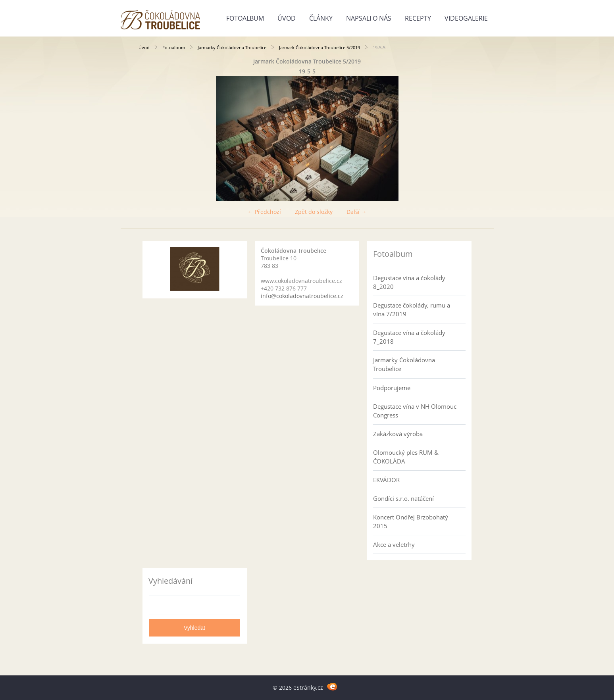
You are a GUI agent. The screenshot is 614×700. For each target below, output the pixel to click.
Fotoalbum (245, 18)
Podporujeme (392, 388)
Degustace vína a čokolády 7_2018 (409, 337)
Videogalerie (466, 18)
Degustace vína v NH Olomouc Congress (415, 411)
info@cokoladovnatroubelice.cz (302, 296)
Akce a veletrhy (394, 544)
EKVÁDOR (386, 480)
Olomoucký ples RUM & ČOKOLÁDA (406, 457)
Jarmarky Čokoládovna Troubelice (232, 47)
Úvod (287, 18)
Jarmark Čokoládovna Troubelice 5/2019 (320, 47)
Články (321, 18)
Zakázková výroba (398, 434)
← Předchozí (264, 212)
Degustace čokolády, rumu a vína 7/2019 (412, 310)
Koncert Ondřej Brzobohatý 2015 (411, 521)
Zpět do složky (314, 212)
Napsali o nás (369, 18)
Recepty (418, 18)
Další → (357, 212)
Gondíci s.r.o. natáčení (403, 498)
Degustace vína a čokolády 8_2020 (409, 282)
